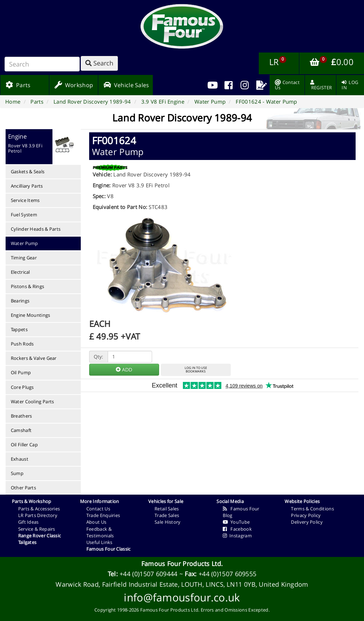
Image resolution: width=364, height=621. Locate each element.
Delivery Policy (307, 522)
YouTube (236, 522)
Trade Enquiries (103, 515)
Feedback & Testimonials (100, 532)
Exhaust (20, 459)
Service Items (25, 200)
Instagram (237, 536)
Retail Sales (167, 509)
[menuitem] (229, 85)
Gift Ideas (28, 522)
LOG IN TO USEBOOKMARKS (196, 370)
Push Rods (22, 344)
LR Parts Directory (38, 515)
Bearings (20, 301)
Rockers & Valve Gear (34, 358)
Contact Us (98, 509)
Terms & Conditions (312, 509)
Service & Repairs (37, 529)
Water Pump (24, 243)
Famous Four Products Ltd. (182, 564)
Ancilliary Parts (27, 186)
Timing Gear (24, 258)
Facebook (237, 529)
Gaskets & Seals (28, 172)
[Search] (42, 64)
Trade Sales (167, 515)
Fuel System (24, 215)
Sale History (168, 522)
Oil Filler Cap (24, 445)
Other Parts (23, 488)
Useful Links (99, 542)
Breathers (22, 416)
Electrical (20, 272)
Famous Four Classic (109, 549)
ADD (124, 369)
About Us (96, 522)
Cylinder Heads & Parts (36, 229)
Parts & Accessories (39, 509)
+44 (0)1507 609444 (148, 574)
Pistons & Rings (28, 286)
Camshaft (21, 430)
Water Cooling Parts (33, 402)
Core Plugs (22, 387)
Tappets (19, 329)
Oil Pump (21, 372)
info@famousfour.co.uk (182, 597)
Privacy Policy (306, 515)
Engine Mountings (31, 315)
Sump (17, 473)
